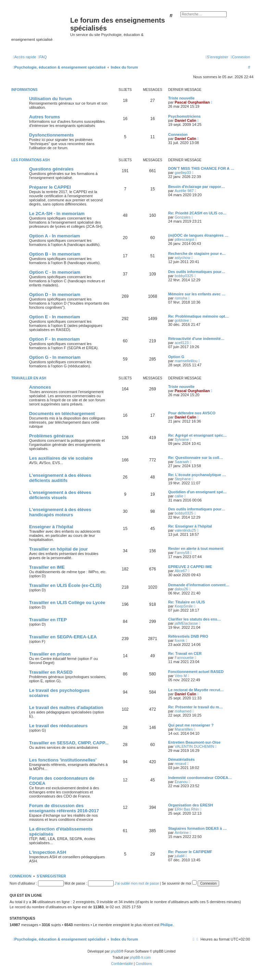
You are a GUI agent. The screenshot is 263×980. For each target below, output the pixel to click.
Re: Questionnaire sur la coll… (196, 458)
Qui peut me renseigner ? (191, 725)
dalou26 (181, 589)
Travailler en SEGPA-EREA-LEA (63, 637)
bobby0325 (184, 276)
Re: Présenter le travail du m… (196, 707)
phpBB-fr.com (140, 958)
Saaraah (182, 462)
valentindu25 (185, 530)
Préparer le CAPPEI (50, 187)
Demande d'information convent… (199, 585)
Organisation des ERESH (191, 805)
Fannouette (184, 658)
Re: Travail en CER (185, 653)
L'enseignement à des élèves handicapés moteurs (60, 512)
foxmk (180, 640)
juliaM (180, 856)
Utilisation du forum (51, 99)
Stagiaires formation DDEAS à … (197, 828)
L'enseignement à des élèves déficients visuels (60, 495)
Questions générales (51, 169)
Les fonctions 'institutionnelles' (63, 760)
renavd (180, 764)
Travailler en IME (47, 567)
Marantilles (184, 729)
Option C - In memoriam (55, 272)
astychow (183, 258)
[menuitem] (42, 57)
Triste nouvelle (181, 98)
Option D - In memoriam (55, 294)
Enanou (181, 782)
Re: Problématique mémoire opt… (198, 316)
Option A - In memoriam (55, 236)
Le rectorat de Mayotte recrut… (196, 690)
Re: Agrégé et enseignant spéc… (197, 435)
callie (179, 496)
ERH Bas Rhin (187, 809)
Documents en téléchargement (62, 414)
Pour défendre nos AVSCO (192, 413)
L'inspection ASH (48, 852)
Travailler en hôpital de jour (58, 549)
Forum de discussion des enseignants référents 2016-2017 (64, 808)
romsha (181, 298)
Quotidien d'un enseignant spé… (197, 492)
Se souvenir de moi (179, 883)
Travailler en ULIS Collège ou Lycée (67, 603)
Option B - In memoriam (55, 254)
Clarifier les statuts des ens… (195, 619)
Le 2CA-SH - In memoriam (57, 214)
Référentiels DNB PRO (188, 636)
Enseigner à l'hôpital (51, 527)
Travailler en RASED (51, 672)
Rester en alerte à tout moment (196, 548)
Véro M (181, 676)
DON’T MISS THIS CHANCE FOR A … (201, 168)
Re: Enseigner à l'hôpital (190, 526)
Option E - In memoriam (55, 317)
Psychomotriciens (184, 116)
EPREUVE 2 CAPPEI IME (190, 567)
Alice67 (181, 571)
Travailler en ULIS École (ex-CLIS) (65, 585)
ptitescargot (184, 239)
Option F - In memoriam (54, 339)
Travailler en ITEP (48, 620)
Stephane (183, 479)
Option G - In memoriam (55, 357)
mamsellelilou (186, 361)
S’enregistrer (51, 876)
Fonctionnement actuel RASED (196, 672)
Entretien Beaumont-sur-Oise (194, 742)
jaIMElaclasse (186, 623)
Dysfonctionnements (51, 135)
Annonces (40, 387)
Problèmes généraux (51, 436)
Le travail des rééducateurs (58, 726)
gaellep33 (183, 173)
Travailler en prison (50, 654)
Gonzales (183, 217)
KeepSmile (184, 606)
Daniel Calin (185, 120)
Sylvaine (182, 439)
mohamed (183, 711)
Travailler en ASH (29, 378)
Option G (176, 357)
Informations (24, 90)
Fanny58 (182, 553)
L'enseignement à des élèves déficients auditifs (60, 478)
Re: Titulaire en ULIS (186, 602)
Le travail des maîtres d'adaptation (66, 707)
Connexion (178, 134)
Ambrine (182, 833)
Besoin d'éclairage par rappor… (197, 187)
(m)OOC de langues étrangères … (198, 235)
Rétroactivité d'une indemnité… (196, 339)
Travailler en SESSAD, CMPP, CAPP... (69, 743)
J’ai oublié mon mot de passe (137, 883)
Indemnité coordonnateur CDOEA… (200, 778)
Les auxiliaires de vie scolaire (61, 458)
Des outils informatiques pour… (197, 272)
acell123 (182, 343)
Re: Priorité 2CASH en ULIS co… (197, 213)
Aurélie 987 (184, 191)
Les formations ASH (30, 160)
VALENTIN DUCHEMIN (194, 746)
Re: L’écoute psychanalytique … (197, 475)
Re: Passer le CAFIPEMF (190, 852)
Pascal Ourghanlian (192, 102)
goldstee (182, 320)
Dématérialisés (181, 759)
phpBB (116, 951)
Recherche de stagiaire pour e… (197, 253)
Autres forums (45, 117)
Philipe (166, 925)
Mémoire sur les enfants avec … (197, 294)
